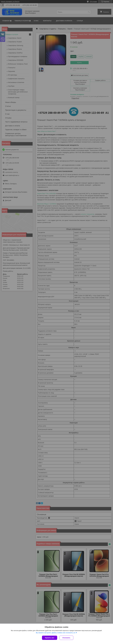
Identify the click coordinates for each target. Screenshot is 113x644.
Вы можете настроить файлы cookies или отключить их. (56, 633)
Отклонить (66, 638)
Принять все (50, 638)
